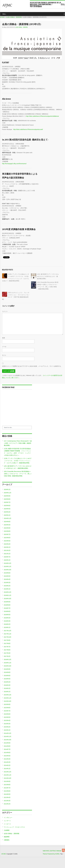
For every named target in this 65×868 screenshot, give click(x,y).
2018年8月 (7, 605)
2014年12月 (8, 733)
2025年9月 (7, 496)
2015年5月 (7, 717)
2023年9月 (7, 528)
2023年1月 (7, 547)
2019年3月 (7, 583)
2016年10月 (8, 666)
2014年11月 (8, 736)
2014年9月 (7, 743)
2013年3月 (7, 801)
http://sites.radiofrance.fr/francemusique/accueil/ (28, 129)
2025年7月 (7, 502)
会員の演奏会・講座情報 (22, 27)
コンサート (7, 821)
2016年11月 (8, 663)
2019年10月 (8, 570)
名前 (3, 338)
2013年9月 (7, 781)
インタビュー (8, 817)
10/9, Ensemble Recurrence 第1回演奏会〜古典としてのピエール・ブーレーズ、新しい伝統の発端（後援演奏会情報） (18, 474)
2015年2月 (7, 727)
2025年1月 (7, 515)
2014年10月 (8, 740)
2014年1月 (7, 769)
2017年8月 (7, 643)
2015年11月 (8, 698)
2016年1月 (7, 692)
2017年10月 (8, 637)
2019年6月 (7, 573)
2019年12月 (8, 563)
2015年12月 (8, 695)
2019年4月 (7, 579)
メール (4, 347)
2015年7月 (7, 711)
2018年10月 (8, 599)
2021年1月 (7, 554)
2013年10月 (8, 778)
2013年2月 (7, 804)
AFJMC (16, 7)
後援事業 (7, 837)
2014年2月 (7, 765)
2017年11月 (8, 634)
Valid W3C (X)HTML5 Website (52, 851)
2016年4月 (7, 682)
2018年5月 (7, 615)
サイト (4, 355)
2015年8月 (7, 708)
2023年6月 (7, 538)
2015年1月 (7, 730)
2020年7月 (7, 557)
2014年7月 (7, 749)
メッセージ (7, 824)
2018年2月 (7, 624)
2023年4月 (7, 544)
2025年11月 (8, 493)
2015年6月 (7, 714)
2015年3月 (7, 724)
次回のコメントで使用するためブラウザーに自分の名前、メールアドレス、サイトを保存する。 (32, 366)
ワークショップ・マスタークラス (14, 827)
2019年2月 (7, 586)
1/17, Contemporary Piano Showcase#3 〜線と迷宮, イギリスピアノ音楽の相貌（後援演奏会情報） (18, 443)
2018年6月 (7, 611)
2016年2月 (7, 688)
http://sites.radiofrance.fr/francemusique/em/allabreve (42, 116)
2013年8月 (7, 785)
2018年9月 (7, 602)
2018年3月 (7, 621)
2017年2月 (7, 656)
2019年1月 (7, 589)
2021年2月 (7, 550)
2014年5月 (7, 756)
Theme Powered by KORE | (51, 854)
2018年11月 (8, 595)
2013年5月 (7, 794)
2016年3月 (7, 685)
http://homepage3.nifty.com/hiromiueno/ (14, 164)
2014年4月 (7, 759)
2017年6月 (7, 650)
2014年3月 (7, 762)
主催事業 (7, 830)
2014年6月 (7, 753)
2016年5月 (7, 679)
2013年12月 (8, 772)
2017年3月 (7, 653)
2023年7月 (7, 534)
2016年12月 (8, 659)
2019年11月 (8, 566)
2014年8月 (7, 746)
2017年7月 (7, 647)
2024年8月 (7, 522)
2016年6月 (7, 676)
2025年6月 (7, 506)
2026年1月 (7, 489)
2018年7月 (7, 608)
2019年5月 (7, 576)
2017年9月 (7, 640)
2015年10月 (8, 701)
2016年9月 (7, 669)
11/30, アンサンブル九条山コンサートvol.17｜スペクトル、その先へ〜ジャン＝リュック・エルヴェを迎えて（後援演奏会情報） (18, 461)
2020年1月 (7, 560)
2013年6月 (7, 791)
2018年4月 (7, 618)
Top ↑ (62, 854)
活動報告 (7, 840)
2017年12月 (8, 631)
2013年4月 (7, 797)
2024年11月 (8, 518)
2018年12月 (8, 592)
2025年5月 (7, 509)
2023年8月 (7, 531)
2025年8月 (7, 499)
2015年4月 (7, 720)
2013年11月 (8, 775)
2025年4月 (7, 512)
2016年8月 (7, 672)
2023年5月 (7, 541)
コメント (5, 311)
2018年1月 (7, 627)
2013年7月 (7, 788)
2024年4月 (7, 525)
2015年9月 (7, 704)
